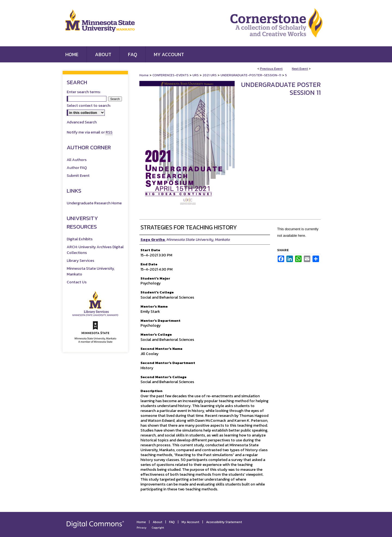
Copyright (158, 528)
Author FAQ (77, 168)
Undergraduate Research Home (94, 203)
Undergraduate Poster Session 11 (281, 89)
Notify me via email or (90, 132)
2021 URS (210, 75)
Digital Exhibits (80, 239)
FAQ (172, 522)
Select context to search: (89, 106)
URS (196, 75)
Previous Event (271, 69)
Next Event (300, 69)
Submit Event (78, 176)
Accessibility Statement (224, 522)
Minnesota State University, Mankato (91, 271)
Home (144, 75)
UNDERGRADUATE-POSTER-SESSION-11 (251, 75)
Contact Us (77, 282)
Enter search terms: (84, 92)
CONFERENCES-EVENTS (171, 75)
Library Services (80, 261)
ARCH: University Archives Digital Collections (95, 250)
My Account (190, 522)
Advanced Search (82, 122)
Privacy (142, 528)
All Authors (77, 160)
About (157, 522)
